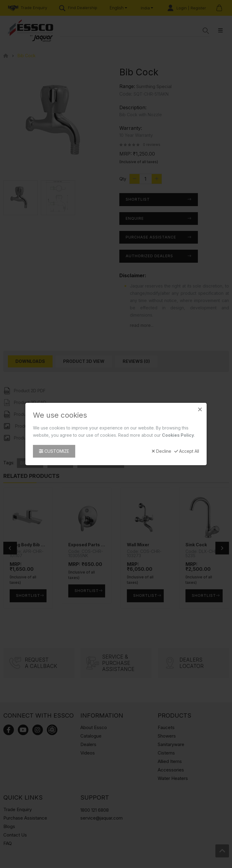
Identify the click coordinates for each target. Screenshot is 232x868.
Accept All (187, 451)
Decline (161, 451)
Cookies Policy (178, 435)
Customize (54, 451)
